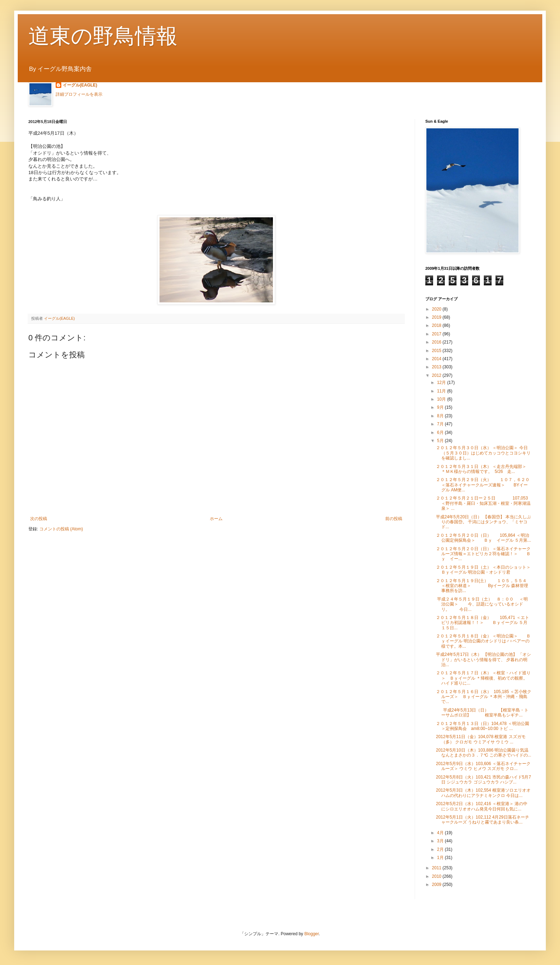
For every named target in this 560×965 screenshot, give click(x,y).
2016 (437, 342)
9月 (441, 407)
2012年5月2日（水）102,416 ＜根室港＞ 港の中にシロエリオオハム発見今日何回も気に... (482, 806)
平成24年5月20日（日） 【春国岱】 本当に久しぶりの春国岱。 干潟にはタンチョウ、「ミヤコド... (483, 522)
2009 (437, 885)
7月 (441, 424)
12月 (442, 383)
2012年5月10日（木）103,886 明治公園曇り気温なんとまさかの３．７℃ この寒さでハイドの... (484, 753)
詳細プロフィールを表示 (79, 94)
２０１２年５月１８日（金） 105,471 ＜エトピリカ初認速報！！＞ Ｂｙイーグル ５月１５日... (483, 623)
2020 (437, 309)
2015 (437, 351)
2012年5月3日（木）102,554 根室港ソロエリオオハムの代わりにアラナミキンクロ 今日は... (483, 793)
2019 (437, 317)
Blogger (312, 934)
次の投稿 (39, 519)
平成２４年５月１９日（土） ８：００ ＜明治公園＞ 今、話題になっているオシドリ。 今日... (482, 604)
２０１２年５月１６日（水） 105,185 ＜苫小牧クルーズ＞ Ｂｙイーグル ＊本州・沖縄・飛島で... (484, 697)
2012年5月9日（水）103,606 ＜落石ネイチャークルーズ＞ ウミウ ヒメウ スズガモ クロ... (483, 766)
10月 (442, 399)
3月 (441, 841)
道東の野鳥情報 (103, 36)
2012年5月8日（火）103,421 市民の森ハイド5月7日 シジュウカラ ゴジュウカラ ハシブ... (483, 780)
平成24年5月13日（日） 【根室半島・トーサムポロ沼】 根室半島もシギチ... (482, 713)
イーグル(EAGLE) (80, 85)
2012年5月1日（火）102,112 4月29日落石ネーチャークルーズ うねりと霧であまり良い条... (483, 820)
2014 (437, 359)
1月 (441, 858)
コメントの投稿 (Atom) (61, 529)
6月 (441, 433)
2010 (437, 876)
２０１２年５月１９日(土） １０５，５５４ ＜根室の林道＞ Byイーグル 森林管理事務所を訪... (482, 586)
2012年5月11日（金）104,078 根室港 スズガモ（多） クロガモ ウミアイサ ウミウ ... (481, 739)
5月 (441, 441)
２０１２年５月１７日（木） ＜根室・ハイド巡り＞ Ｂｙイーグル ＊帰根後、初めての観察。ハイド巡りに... (483, 678)
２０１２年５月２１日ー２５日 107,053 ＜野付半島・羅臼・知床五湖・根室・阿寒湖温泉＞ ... (483, 503)
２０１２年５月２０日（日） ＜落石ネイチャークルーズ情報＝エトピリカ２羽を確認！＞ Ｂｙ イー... (483, 554)
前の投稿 (394, 519)
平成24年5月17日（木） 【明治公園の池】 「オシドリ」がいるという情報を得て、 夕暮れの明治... (483, 660)
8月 (441, 416)
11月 (442, 391)
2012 (437, 375)
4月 (441, 833)
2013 (437, 367)
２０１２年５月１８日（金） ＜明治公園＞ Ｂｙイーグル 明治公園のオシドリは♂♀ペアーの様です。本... (483, 641)
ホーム (216, 519)
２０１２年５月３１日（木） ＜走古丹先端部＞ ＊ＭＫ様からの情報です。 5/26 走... (488, 469)
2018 (437, 325)
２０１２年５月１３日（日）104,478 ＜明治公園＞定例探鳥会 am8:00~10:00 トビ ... (483, 726)
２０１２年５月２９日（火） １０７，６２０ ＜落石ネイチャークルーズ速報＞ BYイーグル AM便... (483, 485)
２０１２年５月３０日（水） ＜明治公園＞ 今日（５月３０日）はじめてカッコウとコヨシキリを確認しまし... (483, 453)
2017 (437, 334)
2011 (437, 868)
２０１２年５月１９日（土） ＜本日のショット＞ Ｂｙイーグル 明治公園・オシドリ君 (488, 570)
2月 (441, 849)
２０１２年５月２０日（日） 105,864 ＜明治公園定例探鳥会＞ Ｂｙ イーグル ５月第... (483, 538)
